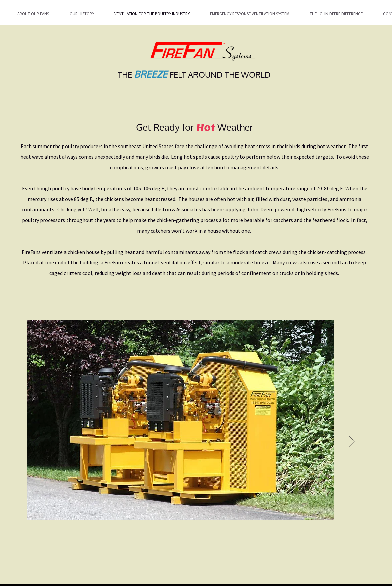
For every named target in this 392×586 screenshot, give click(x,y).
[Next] (352, 442)
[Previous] (36, 442)
